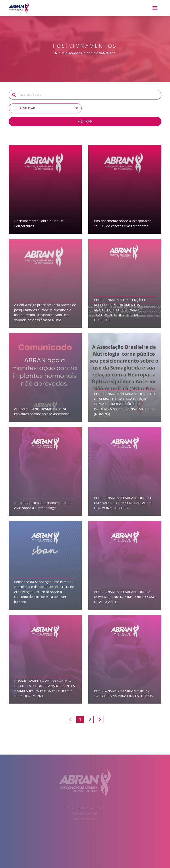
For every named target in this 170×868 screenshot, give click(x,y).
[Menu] (155, 8)
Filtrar (85, 121)
